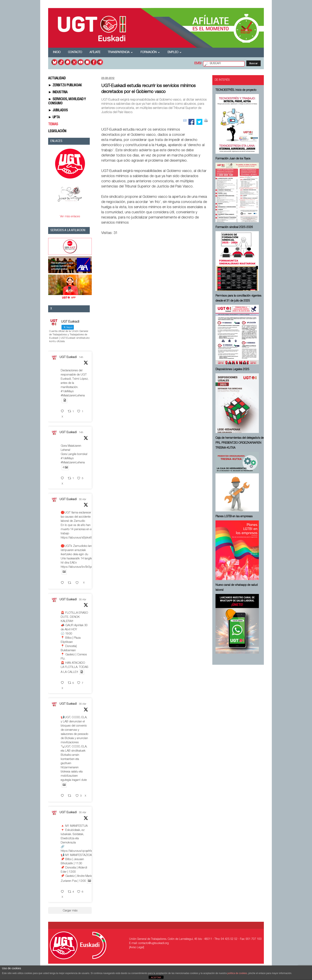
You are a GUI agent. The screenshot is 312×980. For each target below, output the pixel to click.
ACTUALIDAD (57, 79)
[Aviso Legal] (137, 948)
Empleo (175, 52)
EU (200, 64)
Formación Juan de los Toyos (233, 159)
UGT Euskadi (68, 357)
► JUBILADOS (58, 111)
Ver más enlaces (70, 217)
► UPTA (54, 117)
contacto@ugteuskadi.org (154, 943)
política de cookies (237, 973)
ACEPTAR (156, 977)
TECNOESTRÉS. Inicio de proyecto (236, 90)
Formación (150, 52)
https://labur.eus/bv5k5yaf (77, 567)
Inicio (57, 52)
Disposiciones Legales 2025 (232, 370)
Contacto (75, 52)
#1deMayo (67, 392)
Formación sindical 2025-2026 (234, 227)
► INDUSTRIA (58, 92)
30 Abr (83, 500)
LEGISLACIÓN (57, 131)
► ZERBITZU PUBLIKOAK (65, 85)
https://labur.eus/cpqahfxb (77, 851)
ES (196, 64)
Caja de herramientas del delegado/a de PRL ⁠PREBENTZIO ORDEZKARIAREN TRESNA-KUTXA (240, 443)
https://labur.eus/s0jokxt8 (76, 538)
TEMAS (53, 124)
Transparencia (120, 52)
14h (81, 357)
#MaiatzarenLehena (73, 396)
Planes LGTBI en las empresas (234, 517)
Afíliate (95, 52)
